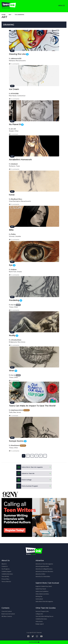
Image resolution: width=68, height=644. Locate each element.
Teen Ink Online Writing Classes (44, 616)
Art (10, 15)
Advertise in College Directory (44, 569)
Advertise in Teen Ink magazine (44, 564)
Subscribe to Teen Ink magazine (44, 601)
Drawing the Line (17, 54)
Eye (11, 265)
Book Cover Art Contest (8, 614)
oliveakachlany (16, 340)
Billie (11, 230)
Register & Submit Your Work (44, 586)
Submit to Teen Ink (25, 473)
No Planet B (15, 124)
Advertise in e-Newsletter (43, 576)
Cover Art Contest (7, 611)
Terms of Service (6, 581)
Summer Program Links (42, 611)
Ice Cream (14, 89)
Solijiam (14, 269)
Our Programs (6, 569)
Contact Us (5, 566)
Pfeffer (13, 234)
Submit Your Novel (41, 589)
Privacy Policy (5, 579)
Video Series (39, 621)
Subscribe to (29, 467)
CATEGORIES (34, 642)
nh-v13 (13, 129)
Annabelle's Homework (20, 160)
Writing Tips (39, 596)
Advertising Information (42, 566)
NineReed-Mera (17, 199)
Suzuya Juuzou (16, 441)
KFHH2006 (15, 93)
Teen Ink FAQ (5, 576)
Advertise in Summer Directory (44, 571)
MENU (61, 6)
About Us (4, 564)
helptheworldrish (17, 410)
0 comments (14, 64)
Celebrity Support (6, 571)
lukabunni (14, 164)
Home (3, 15)
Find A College (24, 480)
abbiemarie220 (16, 58)
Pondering (14, 300)
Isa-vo (13, 305)
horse (12, 195)
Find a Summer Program (27, 486)
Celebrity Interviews (7, 574)
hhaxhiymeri (15, 445)
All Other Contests (7, 616)
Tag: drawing (19, 15)
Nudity (12, 335)
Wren (12, 371)
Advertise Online (40, 574)
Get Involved (39, 599)
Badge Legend (40, 624)
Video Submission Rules (42, 594)
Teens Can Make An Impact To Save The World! (32, 406)
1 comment (14, 134)
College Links (39, 614)
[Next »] (45, 456)
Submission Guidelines (42, 591)
